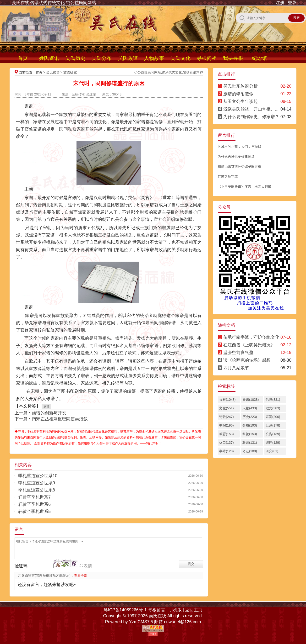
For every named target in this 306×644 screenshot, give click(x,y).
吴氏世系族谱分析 (240, 86)
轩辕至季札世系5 (34, 512)
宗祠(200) (273, 417)
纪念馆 (260, 58)
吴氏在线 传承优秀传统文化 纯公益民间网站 (54, 3)
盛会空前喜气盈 (238, 353)
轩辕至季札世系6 (34, 504)
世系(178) (273, 425)
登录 (292, 3)
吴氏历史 (75, 58)
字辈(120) (227, 451)
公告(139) (273, 434)
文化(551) (227, 408)
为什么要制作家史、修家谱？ (251, 117)
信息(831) (273, 400)
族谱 (46, 406)
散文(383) (273, 408)
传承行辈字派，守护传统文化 (251, 337)
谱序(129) (273, 443)
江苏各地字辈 (228, 177)
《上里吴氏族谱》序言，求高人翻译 (245, 187)
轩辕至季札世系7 (34, 497)
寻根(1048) (227, 400)
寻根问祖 (207, 58)
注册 (280, 3)
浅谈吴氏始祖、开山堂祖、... (251, 109)
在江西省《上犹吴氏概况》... (251, 345)
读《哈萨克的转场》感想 (247, 360)
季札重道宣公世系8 (37, 490)
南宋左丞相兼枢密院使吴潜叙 (60, 419)
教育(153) (227, 434)
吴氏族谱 (128, 58)
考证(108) (250, 451)
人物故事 (154, 58)
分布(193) (250, 425)
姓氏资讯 (49, 58)
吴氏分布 (102, 58)
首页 (23, 58)
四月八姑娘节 (236, 368)
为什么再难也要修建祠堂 (236, 157)
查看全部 (81, 575)
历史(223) (250, 417)
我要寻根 (233, 58)
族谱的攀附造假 (238, 94)
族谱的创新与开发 (49, 413)
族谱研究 (70, 72)
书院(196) (227, 425)
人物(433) (250, 408)
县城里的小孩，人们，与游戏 (240, 147)
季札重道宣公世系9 (37, 483)
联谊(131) (250, 443)
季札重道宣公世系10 (38, 476)
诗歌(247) (227, 417)
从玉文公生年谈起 (240, 101)
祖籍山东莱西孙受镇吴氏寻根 (240, 167)
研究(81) (272, 451)
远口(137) (227, 443)
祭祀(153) (250, 434)
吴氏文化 (180, 58)
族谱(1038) (251, 400)
